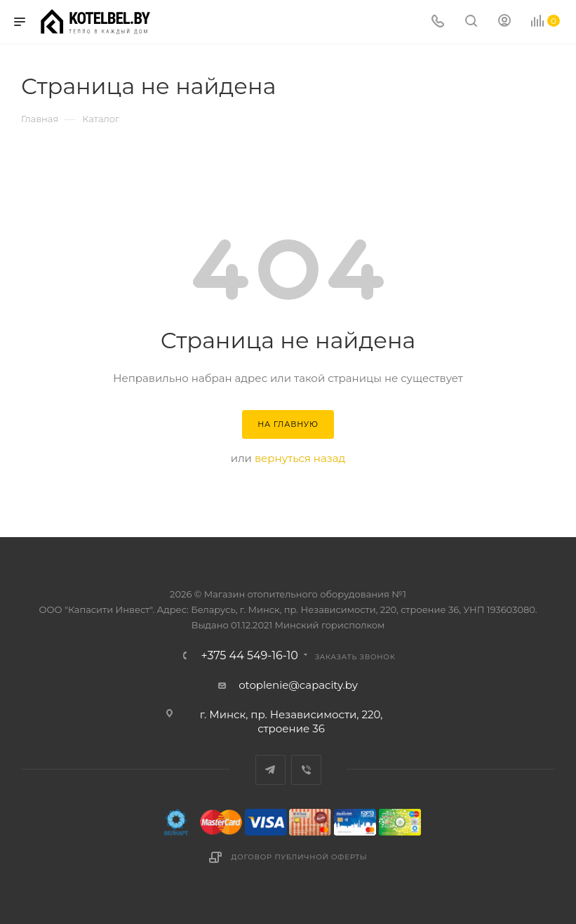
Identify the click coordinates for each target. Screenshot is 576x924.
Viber (306, 770)
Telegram (270, 770)
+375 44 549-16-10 (250, 656)
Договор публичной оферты (300, 857)
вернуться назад (300, 458)
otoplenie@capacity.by (298, 685)
